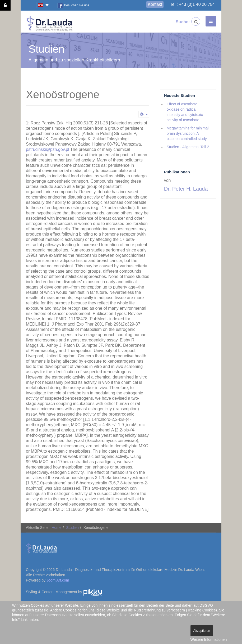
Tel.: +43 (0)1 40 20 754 (192, 4)
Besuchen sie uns (73, 6)
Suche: (180, 22)
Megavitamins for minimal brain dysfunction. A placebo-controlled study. (188, 133)
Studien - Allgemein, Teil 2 (188, 147)
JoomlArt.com (58, 580)
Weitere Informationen (209, 640)
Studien (72, 528)
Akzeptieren (202, 631)
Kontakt (155, 4)
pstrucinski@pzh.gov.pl (48, 149)
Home (56, 528)
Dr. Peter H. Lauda (186, 189)
